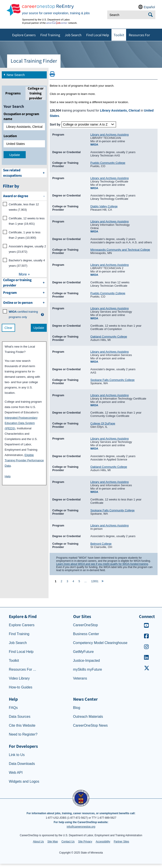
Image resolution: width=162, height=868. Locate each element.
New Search (14, 74)
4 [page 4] (73, 581)
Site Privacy (85, 842)
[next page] (103, 581)
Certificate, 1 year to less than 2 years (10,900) (25, 235)
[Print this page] (52, 75)
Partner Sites (121, 842)
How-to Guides (21, 687)
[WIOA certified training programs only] (24, 314)
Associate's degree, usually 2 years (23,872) (27, 249)
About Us (38, 842)
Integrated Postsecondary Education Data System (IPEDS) (21, 423)
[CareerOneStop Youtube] (146, 627)
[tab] (13, 93)
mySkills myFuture (88, 669)
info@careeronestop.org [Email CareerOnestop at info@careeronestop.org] (81, 827)
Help (8, 476)
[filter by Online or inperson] (24, 303)
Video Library (19, 678)
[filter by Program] (24, 293)
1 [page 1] (56, 581)
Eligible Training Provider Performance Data (24, 460)
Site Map (53, 842)
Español (149, 7)
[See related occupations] (24, 173)
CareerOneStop (86, 625)
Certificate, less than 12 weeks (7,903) (24, 207)
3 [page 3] (67, 581)
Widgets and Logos (24, 781)
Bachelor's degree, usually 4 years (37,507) (27, 263)
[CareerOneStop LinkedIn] (146, 659)
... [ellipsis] (86, 581)
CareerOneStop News (91, 725)
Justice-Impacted (87, 661)
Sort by (55, 124)
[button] (42, 315)
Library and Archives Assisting (110, 135)
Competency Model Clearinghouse (100, 643)
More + (24, 274)
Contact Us (68, 842)
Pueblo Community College (108, 163)
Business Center (86, 634)
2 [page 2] (61, 581)
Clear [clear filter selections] (8, 328)
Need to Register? (23, 734)
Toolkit (119, 35)
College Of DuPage (103, 423)
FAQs (13, 708)
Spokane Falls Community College (112, 380)
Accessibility (103, 842)
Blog (77, 708)
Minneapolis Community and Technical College (120, 250)
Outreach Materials (88, 717)
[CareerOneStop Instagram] (146, 648)
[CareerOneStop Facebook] (146, 637)
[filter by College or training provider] (24, 283)
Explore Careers (24, 35)
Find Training (50, 35)
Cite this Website (22, 725)
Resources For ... (22, 669)
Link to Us (17, 755)
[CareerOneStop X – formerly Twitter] (146, 669)
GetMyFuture (83, 652)
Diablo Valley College (104, 206)
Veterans (80, 678)
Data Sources (20, 717)
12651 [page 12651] (95, 581)
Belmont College (101, 544)
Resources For (139, 35)
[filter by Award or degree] (24, 196)
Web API (16, 773)
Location (10, 136)
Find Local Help (98, 35)
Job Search (73, 35)
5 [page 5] (79, 581)
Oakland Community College (109, 337)
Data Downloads (22, 764)
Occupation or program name (21, 116)
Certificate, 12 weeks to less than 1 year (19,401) (27, 221)
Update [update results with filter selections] (39, 328)
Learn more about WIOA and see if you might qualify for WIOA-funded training (102, 564)
